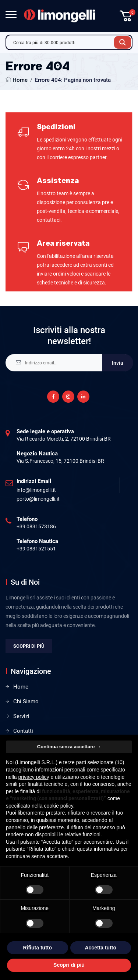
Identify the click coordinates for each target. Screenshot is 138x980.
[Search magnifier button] (123, 42)
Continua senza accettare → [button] (69, 747)
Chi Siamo (26, 701)
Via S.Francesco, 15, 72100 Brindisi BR (60, 461)
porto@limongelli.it (38, 499)
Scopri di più (29, 646)
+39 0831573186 (36, 526)
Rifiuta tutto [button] (37, 948)
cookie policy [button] (59, 806)
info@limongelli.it (36, 490)
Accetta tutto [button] (100, 948)
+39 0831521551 (36, 549)
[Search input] (62, 42)
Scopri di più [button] (69, 965)
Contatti (23, 731)
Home (20, 80)
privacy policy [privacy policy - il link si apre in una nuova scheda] (33, 777)
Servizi (21, 716)
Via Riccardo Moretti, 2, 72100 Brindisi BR (64, 439)
